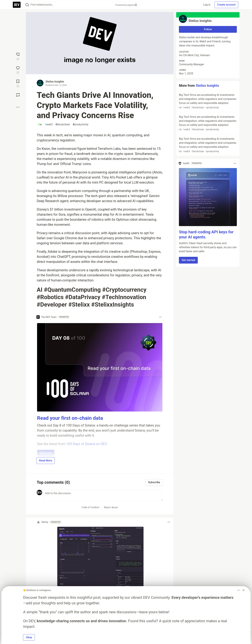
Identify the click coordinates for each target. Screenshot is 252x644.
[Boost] (18, 95)
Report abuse (111, 507)
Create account (226, 5)
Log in (207, 5)
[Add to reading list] (18, 83)
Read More (46, 461)
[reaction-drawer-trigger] (18, 56)
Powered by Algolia (126, 5)
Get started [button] (188, 260)
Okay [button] (29, 637)
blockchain (63, 125)
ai (40, 125)
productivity (81, 125)
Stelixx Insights (55, 82)
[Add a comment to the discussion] (103, 495)
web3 (49, 125)
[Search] (27, 5)
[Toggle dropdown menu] (160, 317)
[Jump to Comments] (18, 70)
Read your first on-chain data (70, 418)
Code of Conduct (91, 507)
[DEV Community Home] (17, 5)
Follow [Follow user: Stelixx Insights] (208, 29)
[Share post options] (18, 107)
